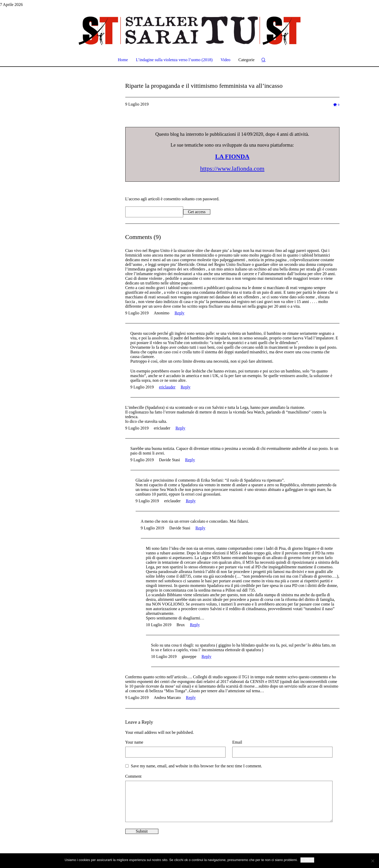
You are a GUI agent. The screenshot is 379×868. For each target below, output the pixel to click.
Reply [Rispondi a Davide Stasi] (190, 460)
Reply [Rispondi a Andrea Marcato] (191, 698)
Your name (134, 742)
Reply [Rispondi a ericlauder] (185, 387)
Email (237, 742)
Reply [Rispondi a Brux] (195, 625)
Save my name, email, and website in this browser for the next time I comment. (197, 766)
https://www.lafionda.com (232, 169)
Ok (307, 860)
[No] (373, 861)
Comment (133, 776)
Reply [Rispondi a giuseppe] (206, 656)
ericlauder (167, 387)
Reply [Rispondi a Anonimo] (180, 313)
